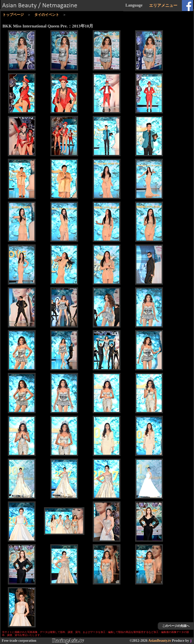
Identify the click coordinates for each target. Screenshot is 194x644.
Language (134, 5)
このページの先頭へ (176, 626)
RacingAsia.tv (68, 640)
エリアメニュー (163, 5)
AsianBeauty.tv (160, 641)
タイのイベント (47, 15)
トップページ (13, 15)
